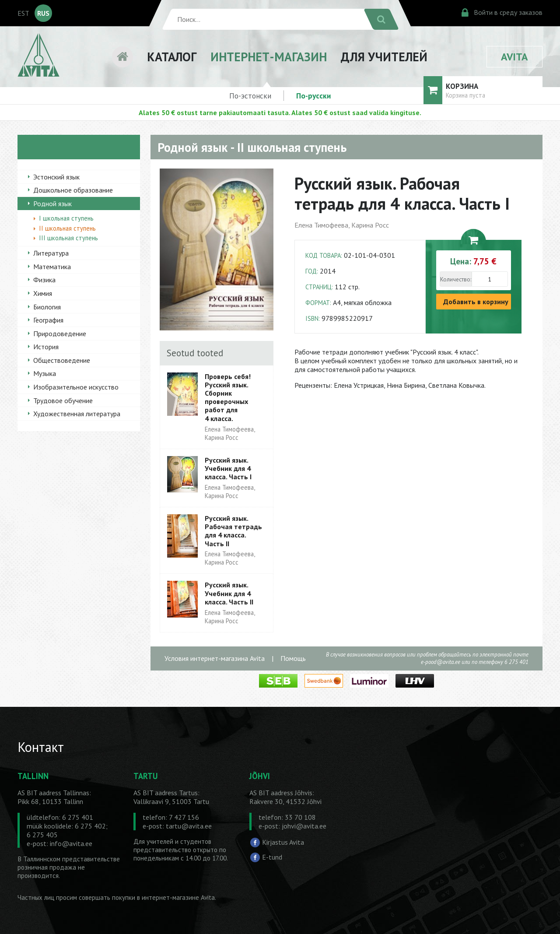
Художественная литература (77, 414)
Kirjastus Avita (283, 842)
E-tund (272, 857)
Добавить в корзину (476, 302)
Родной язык (52, 204)
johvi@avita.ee (304, 826)
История (46, 347)
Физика (44, 280)
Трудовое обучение (63, 400)
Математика (52, 267)
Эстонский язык (56, 177)
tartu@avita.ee (189, 826)
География (48, 320)
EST (23, 13)
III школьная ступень (68, 238)
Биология (47, 307)
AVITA (514, 57)
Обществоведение (62, 360)
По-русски (313, 96)
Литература (51, 253)
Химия (43, 293)
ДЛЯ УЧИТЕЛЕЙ (384, 57)
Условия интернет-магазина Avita (215, 658)
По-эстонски (250, 96)
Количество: (456, 279)
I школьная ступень (66, 218)
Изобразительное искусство (76, 387)
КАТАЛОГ (172, 57)
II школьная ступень (67, 228)
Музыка (45, 373)
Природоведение (60, 334)
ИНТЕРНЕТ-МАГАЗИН (269, 57)
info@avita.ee (71, 843)
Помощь (293, 658)
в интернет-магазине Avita (176, 897)
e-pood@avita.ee (441, 662)
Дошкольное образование (73, 190)
